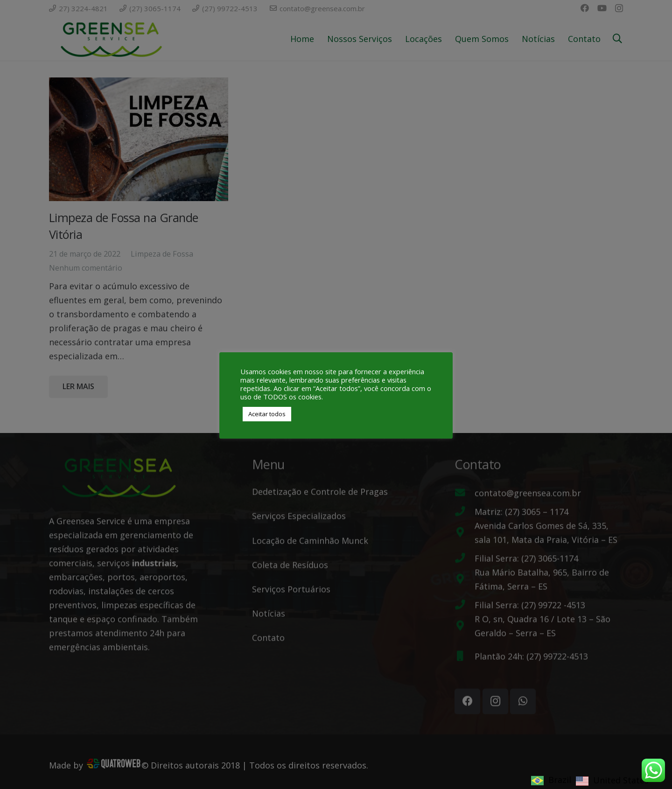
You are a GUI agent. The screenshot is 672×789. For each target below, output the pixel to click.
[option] (612, 781)
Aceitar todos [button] (267, 414)
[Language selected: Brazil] (592, 779)
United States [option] (621, 780)
